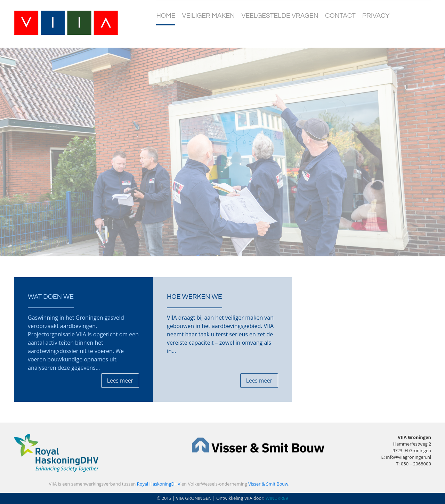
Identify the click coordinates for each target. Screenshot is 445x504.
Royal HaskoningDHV (159, 484)
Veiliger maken (209, 16)
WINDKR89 (277, 498)
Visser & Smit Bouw (268, 484)
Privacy (376, 16)
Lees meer (120, 381)
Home (166, 16)
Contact (340, 16)
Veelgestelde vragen (280, 16)
